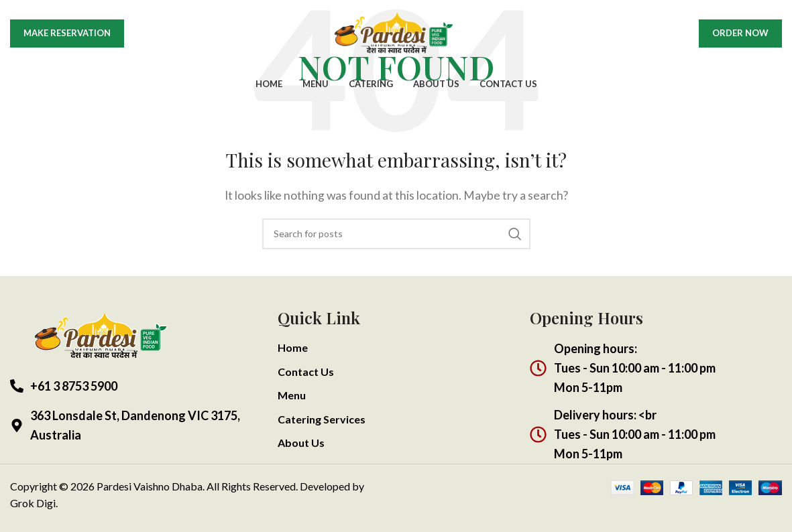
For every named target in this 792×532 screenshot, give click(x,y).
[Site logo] (396, 34)
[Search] (396, 234)
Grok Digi (33, 503)
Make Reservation (67, 35)
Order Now (740, 35)
